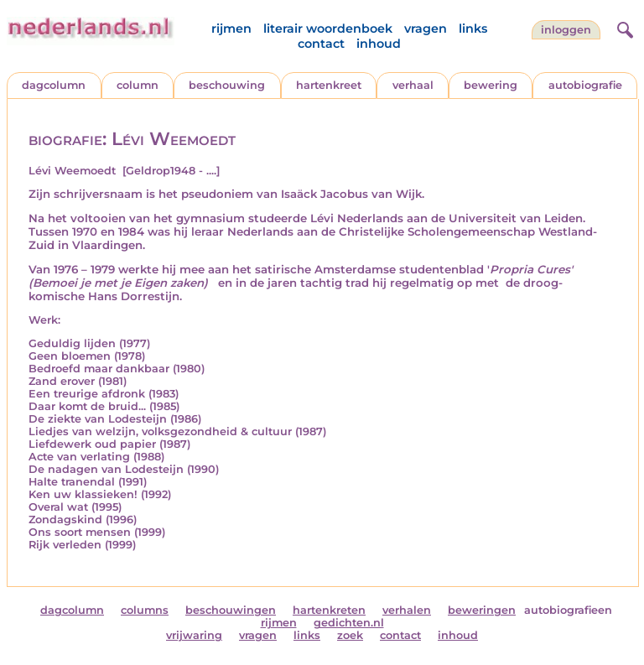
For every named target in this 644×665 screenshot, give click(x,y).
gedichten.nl (349, 623)
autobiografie (585, 85)
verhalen (407, 610)
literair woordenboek (328, 29)
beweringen (482, 610)
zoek (350, 635)
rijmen (231, 29)
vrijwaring (194, 635)
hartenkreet (329, 85)
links (473, 29)
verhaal (413, 85)
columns (145, 610)
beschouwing (227, 85)
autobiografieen (568, 610)
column (138, 85)
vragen (426, 29)
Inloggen (566, 30)
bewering (491, 85)
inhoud (379, 44)
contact (321, 44)
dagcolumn (54, 85)
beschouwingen (231, 610)
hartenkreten (329, 610)
